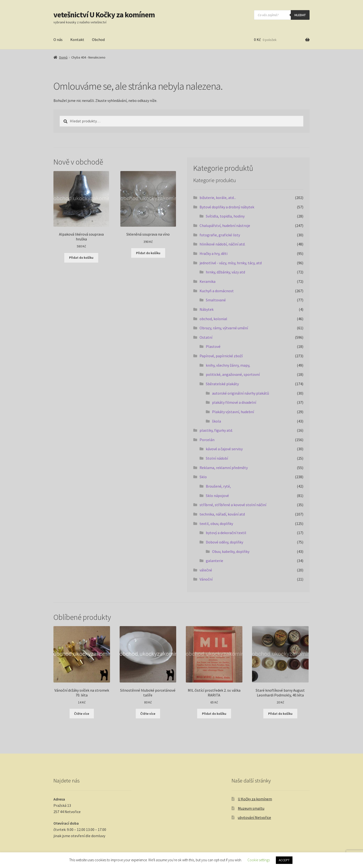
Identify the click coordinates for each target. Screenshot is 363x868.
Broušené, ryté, (218, 486)
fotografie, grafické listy (220, 235)
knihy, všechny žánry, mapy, (228, 365)
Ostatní (206, 337)
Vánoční (206, 579)
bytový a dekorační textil (226, 533)
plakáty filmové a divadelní (234, 402)
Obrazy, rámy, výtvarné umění (224, 328)
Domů (63, 57)
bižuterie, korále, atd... (218, 198)
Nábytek (207, 309)
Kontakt (77, 40)
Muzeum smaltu (251, 808)
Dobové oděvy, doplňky (224, 542)
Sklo (203, 477)
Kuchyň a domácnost (217, 291)
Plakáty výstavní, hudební (233, 412)
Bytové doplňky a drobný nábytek (227, 207)
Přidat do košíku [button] (81, 258)
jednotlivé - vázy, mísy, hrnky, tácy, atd (231, 263)
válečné (206, 570)
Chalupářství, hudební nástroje (225, 225)
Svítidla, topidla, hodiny (225, 216)
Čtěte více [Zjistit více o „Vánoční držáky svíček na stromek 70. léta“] (82, 714)
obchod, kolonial (213, 319)
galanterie (214, 561)
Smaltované (216, 300)
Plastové (213, 346)
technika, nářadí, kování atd (222, 514)
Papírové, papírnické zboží (221, 356)
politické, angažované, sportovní (233, 374)
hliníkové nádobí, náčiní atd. (222, 244)
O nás (58, 40)
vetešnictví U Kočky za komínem (104, 15)
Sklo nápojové (217, 496)
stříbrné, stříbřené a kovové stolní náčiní (233, 505)
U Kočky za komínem (255, 799)
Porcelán (207, 440)
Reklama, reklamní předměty (224, 468)
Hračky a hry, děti (214, 253)
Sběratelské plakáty (222, 384)
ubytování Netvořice (254, 817)
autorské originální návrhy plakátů (241, 393)
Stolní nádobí (217, 458)
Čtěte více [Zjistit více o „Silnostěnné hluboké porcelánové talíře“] (148, 714)
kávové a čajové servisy (224, 449)
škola (217, 421)
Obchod (98, 40)
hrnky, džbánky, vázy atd (225, 272)
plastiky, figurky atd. (216, 430)
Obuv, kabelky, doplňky (231, 551)
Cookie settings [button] (259, 860)
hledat (300, 15)
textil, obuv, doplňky (216, 523)
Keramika (207, 281)
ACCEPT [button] (284, 860)
